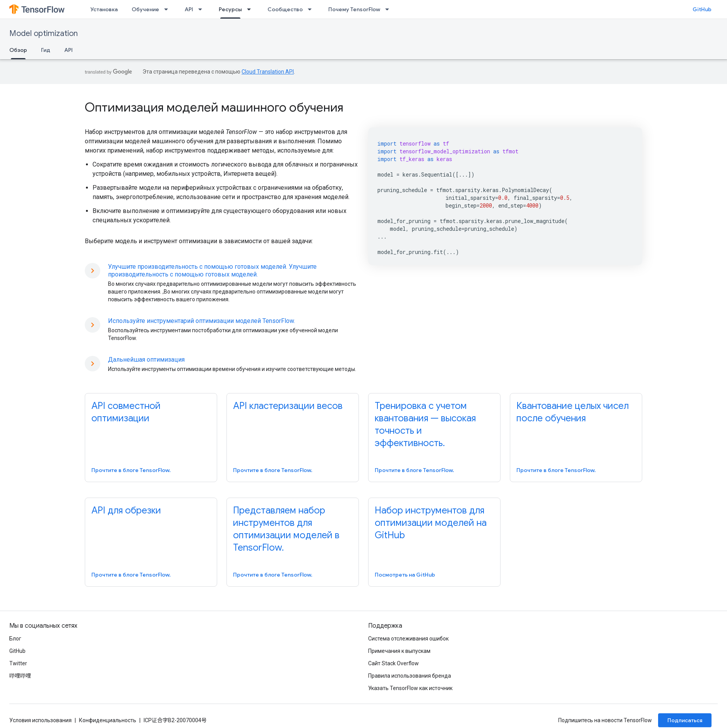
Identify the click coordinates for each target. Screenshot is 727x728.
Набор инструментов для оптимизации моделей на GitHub (431, 523)
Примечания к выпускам (399, 651)
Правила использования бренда (410, 676)
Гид (46, 50)
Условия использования (40, 720)
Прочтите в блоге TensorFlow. (131, 470)
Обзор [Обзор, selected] (18, 50)
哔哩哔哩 (20, 676)
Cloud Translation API (268, 72)
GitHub (702, 9)
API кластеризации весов (288, 406)
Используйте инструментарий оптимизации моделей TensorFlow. (201, 321)
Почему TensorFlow (354, 9)
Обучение (145, 9)
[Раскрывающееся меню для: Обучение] (168, 9)
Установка (104, 9)
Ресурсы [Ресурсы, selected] (230, 9)
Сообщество (285, 9)
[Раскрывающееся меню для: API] (202, 9)
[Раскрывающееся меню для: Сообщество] (312, 9)
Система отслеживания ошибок (408, 639)
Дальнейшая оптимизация (146, 360)
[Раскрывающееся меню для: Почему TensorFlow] (389, 9)
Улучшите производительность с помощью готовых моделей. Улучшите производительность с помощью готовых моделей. (212, 270)
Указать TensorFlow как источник (410, 688)
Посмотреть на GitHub (405, 575)
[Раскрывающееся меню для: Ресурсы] (251, 9)
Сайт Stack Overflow (394, 663)
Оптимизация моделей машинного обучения (214, 107)
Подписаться (685, 720)
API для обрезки (126, 510)
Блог (15, 639)
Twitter (18, 663)
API (189, 9)
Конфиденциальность (108, 720)
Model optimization (44, 33)
